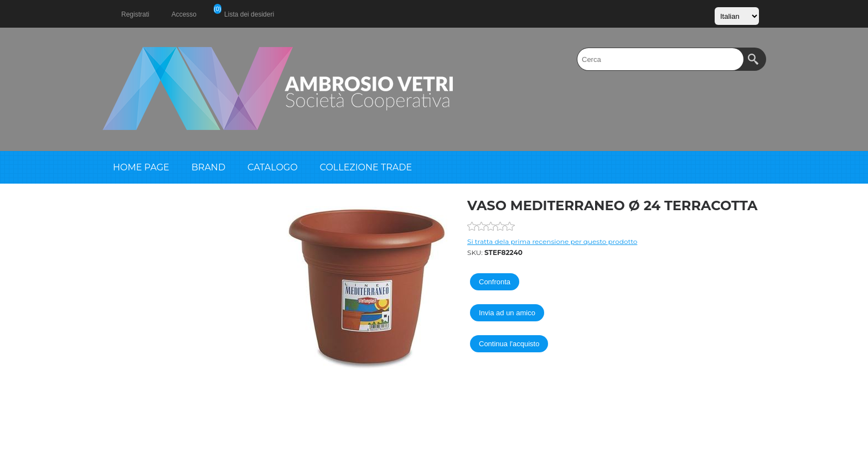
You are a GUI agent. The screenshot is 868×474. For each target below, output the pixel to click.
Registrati (135, 14)
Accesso (184, 14)
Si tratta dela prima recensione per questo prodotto (552, 241)
